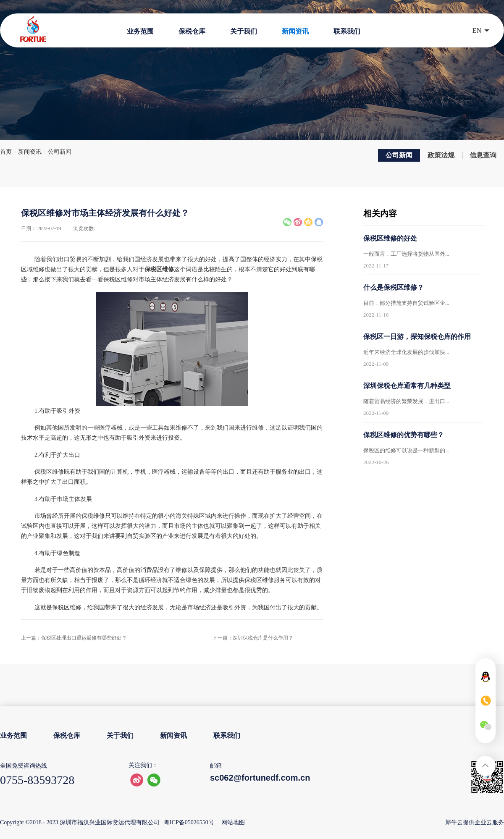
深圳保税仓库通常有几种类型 (407, 386)
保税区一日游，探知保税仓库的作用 (417, 337)
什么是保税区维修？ (394, 287)
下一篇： (253, 638)
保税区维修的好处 (390, 238)
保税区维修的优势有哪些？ (404, 435)
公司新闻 (60, 152)
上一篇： (74, 638)
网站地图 (232, 822)
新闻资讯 (30, 152)
